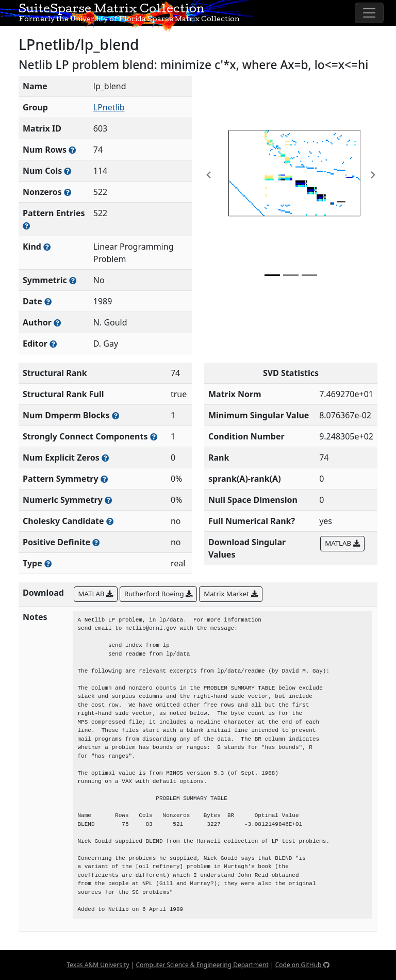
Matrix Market (230, 594)
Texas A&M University (98, 965)
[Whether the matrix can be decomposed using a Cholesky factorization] (110, 521)
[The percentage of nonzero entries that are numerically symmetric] (108, 500)
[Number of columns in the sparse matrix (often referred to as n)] (68, 171)
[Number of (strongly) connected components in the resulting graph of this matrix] (154, 437)
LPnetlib (109, 107)
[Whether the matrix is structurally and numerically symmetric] (73, 280)
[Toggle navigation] (369, 13)
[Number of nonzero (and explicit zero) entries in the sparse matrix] (26, 226)
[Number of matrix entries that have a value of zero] (105, 458)
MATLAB (342, 543)
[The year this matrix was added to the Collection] (48, 301)
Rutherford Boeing (158, 594)
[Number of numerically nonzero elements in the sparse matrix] (68, 192)
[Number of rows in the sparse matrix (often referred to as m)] (72, 150)
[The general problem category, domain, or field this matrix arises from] (47, 247)
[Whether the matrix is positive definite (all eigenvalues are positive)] (96, 542)
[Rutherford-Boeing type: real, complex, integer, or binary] (48, 563)
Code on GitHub (302, 965)
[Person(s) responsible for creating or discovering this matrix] (57, 323)
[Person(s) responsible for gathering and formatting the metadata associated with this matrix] (53, 344)
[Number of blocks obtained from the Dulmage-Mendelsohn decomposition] (115, 415)
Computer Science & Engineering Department (202, 965)
